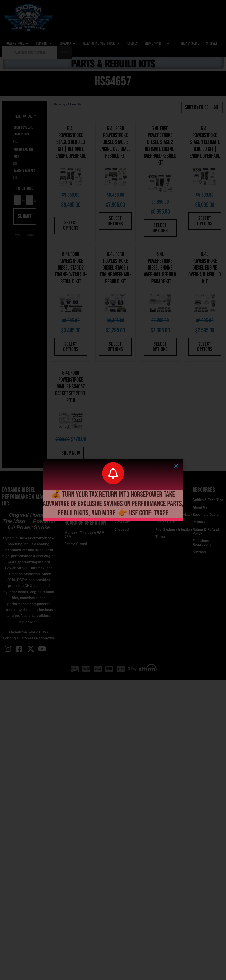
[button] (176, 466)
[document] (113, 490)
